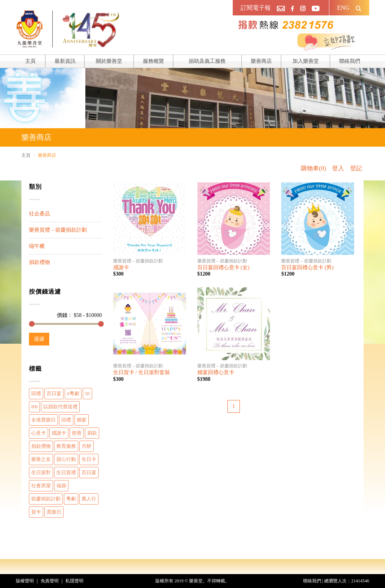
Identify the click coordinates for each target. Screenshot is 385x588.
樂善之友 (41, 459)
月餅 (86, 446)
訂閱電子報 (256, 8)
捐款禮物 (39, 262)
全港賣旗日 (43, 420)
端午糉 (37, 246)
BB (34, 407)
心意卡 (39, 433)
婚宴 (82, 420)
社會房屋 (41, 486)
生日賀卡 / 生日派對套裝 (142, 372)
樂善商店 (261, 61)
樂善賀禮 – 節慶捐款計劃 (58, 230)
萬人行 (89, 499)
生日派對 (41, 472)
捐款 (92, 433)
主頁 (30, 61)
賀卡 (36, 512)
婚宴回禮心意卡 (216, 372)
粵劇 (71, 499)
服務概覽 (153, 61)
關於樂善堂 (109, 61)
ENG (343, 8)
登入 (338, 168)
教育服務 (66, 446)
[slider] (32, 324)
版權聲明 (25, 581)
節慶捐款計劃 (46, 499)
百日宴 (54, 393)
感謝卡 (59, 433)
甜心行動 (66, 459)
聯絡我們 (350, 61)
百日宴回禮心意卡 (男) (307, 267)
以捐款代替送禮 (60, 407)
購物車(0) (313, 168)
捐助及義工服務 (207, 61)
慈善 (77, 433)
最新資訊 (65, 61)
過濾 (39, 339)
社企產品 (39, 214)
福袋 (61, 486)
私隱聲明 (74, 581)
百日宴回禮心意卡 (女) (224, 267)
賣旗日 (54, 512)
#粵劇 (73, 393)
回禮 (36, 393)
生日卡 (89, 459)
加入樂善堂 (306, 61)
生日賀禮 (66, 472)
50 (87, 393)
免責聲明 (50, 581)
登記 (356, 168)
